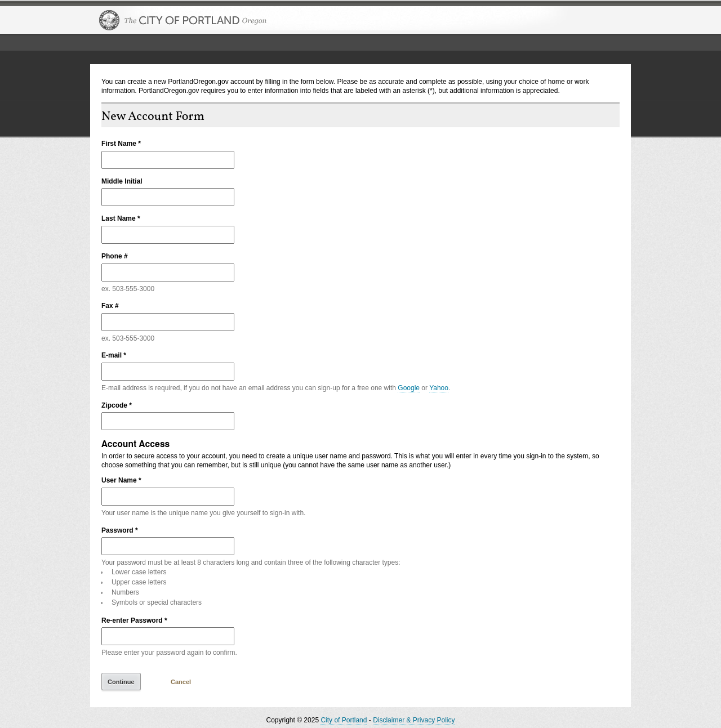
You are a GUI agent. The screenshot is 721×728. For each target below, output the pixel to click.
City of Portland (344, 720)
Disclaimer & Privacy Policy (414, 720)
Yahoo (439, 388)
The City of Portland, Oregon (183, 20)
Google (409, 388)
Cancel (181, 682)
